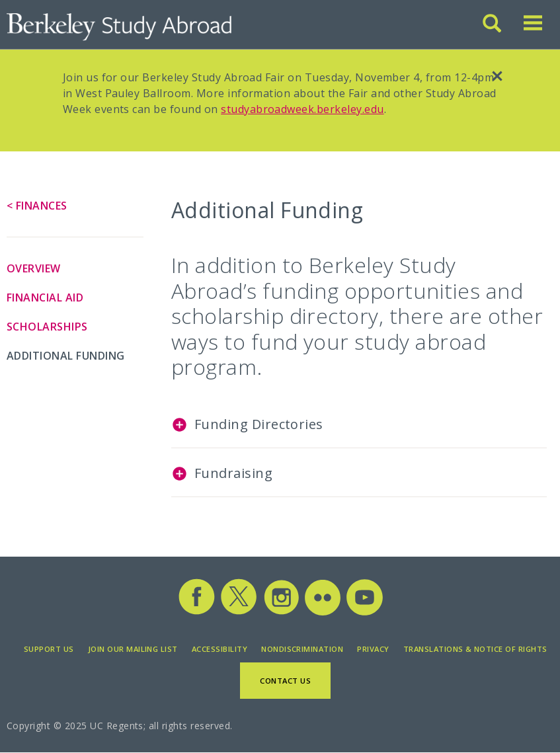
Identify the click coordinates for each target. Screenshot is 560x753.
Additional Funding (66, 356)
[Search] (493, 28)
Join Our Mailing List (133, 649)
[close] (497, 78)
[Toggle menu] (533, 28)
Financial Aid (45, 297)
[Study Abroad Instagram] (282, 612)
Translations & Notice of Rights (475, 649)
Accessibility (220, 649)
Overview (34, 268)
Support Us (49, 649)
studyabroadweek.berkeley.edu (302, 109)
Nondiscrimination (302, 649)
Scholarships (47, 327)
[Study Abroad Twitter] (239, 612)
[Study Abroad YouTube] (364, 612)
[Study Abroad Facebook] (196, 612)
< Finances (37, 206)
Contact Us (285, 681)
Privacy (373, 649)
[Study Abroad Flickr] (323, 612)
